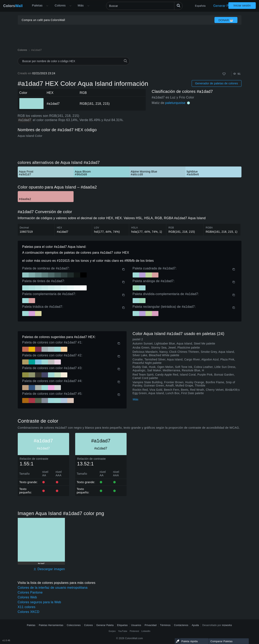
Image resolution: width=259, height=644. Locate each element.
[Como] (224, 74)
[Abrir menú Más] (47, 6)
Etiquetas (122, 625)
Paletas (37, 5)
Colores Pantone (30, 592)
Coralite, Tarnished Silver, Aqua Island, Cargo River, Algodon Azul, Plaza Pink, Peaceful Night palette (184, 361)
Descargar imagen (49, 569)
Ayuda (195, 625)
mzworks (227, 625)
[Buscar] (144, 6)
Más (136, 399)
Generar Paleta (225, 6)
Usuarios (136, 625)
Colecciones (74, 625)
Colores (60, 5)
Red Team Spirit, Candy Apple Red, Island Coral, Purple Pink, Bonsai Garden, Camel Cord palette (184, 376)
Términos (165, 625)
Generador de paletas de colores (217, 83)
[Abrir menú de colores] (70, 6)
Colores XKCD (29, 612)
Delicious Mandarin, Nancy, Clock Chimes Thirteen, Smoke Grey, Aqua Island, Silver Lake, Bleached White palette (184, 353)
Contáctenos (181, 625)
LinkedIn (146, 631)
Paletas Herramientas (51, 625)
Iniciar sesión (242, 5)
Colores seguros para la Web (40, 602)
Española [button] (200, 6)
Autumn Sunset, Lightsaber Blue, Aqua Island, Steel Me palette (174, 343)
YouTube (123, 631)
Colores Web (27, 597)
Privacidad (151, 625)
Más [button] (81, 5)
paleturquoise (175, 103)
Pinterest (134, 631)
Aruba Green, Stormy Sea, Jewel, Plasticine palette (166, 348)
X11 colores (27, 607)
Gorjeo (112, 631)
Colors (13, 6)
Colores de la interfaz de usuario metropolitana (53, 588)
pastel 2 (138, 339)
